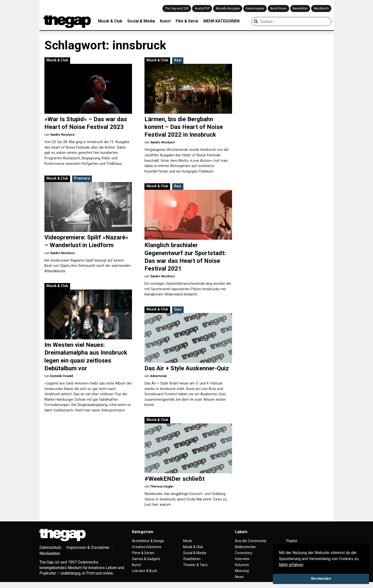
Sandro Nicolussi (62, 135)
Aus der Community (251, 541)
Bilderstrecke (245, 547)
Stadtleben (192, 559)
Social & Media (141, 21)
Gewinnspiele (255, 8)
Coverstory (244, 553)
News (239, 577)
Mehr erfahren (291, 565)
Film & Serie (187, 21)
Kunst (165, 21)
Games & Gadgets (146, 559)
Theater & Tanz (195, 565)
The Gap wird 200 (177, 8)
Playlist (292, 541)
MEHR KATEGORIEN (221, 21)
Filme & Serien (143, 553)
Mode (188, 541)
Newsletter (300, 8)
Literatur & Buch (145, 571)
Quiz (178, 309)
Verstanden (321, 579)
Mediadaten (50, 553)
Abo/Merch (321, 8)
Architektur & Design (148, 541)
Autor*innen (278, 8)
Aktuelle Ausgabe (228, 8)
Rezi (178, 60)
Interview (242, 559)
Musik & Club (110, 21)
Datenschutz (50, 547)
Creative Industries (147, 547)
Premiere (82, 178)
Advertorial (158, 376)
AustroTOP (202, 8)
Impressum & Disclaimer (88, 547)
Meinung (242, 571)
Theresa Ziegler (162, 487)
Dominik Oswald (62, 376)
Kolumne (242, 565)
